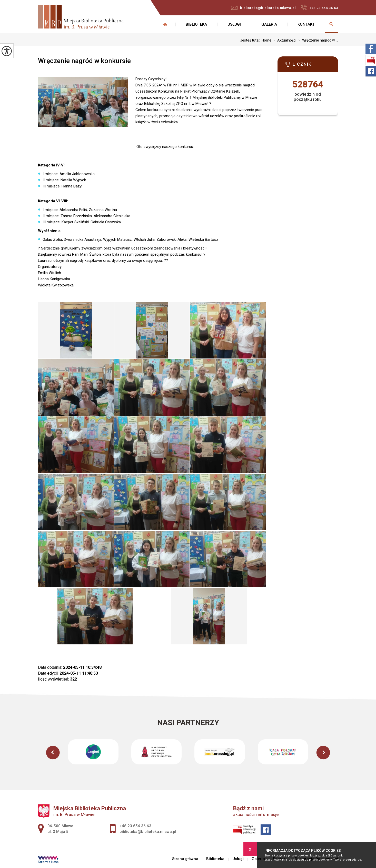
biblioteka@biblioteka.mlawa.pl (263, 8)
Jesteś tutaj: (251, 40)
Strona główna (165, 24)
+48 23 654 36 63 (319, 7)
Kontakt (306, 24)
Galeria (269, 24)
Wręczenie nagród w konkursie (84, 61)
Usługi (234, 24)
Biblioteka (196, 24)
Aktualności (284, 40)
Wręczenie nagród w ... (317, 40)
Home (266, 40)
